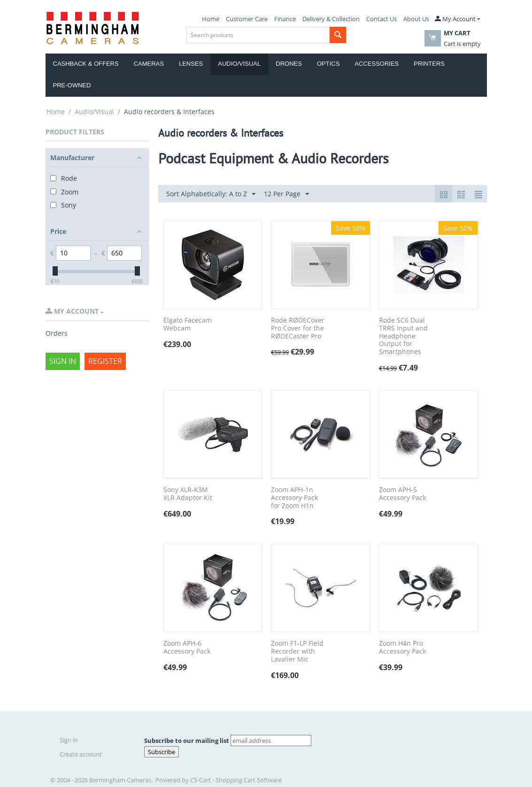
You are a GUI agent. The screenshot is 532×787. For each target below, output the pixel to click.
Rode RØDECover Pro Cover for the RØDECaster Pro (298, 328)
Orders (57, 333)
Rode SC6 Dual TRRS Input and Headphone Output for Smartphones (403, 336)
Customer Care (247, 19)
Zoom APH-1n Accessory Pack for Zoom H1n (294, 498)
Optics (328, 64)
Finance (285, 19)
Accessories (377, 64)
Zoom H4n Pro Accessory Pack (402, 648)
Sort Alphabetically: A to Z (211, 194)
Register (105, 361)
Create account (81, 754)
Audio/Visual (239, 64)
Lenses (191, 64)
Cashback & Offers (86, 64)
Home (211, 19)
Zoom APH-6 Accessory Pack (187, 648)
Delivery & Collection (331, 19)
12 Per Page (286, 194)
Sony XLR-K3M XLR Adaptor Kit (188, 494)
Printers (429, 64)
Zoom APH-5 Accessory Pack (402, 494)
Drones (289, 64)
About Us (416, 19)
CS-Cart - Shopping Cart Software (236, 780)
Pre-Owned (72, 85)
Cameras (149, 64)
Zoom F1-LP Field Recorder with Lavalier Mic (297, 651)
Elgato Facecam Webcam (188, 324)
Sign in (63, 361)
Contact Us (382, 19)
